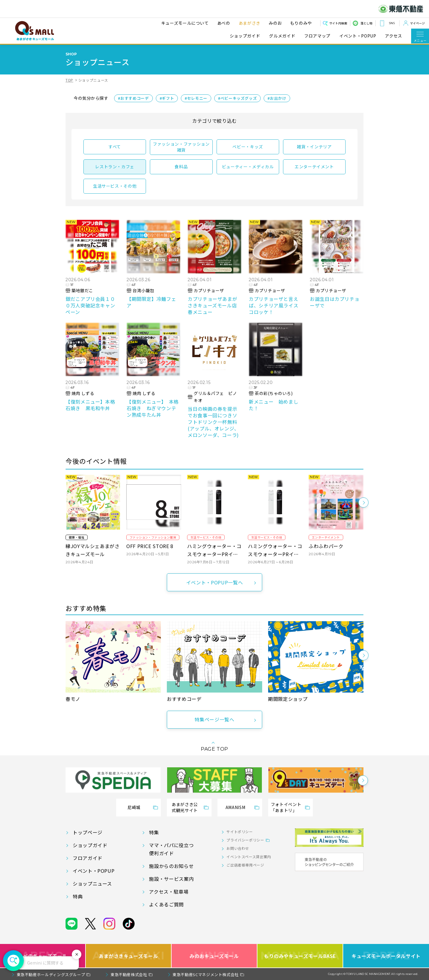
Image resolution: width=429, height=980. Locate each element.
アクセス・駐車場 (169, 892)
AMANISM (235, 807)
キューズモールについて (185, 23)
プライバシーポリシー (245, 840)
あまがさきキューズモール (129, 956)
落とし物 (366, 23)
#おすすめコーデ (133, 98)
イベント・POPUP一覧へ (214, 582)
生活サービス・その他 (115, 186)
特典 (78, 896)
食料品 (181, 167)
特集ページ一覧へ (214, 719)
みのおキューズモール (214, 956)
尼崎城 (134, 807)
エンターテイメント (314, 167)
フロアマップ (317, 36)
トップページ (88, 832)
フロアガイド (88, 858)
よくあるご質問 (166, 904)
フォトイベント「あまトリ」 (286, 807)
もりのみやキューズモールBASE (300, 956)
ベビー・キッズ (248, 147)
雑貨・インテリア (314, 147)
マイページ (417, 23)
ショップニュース (92, 883)
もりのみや (301, 23)
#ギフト (167, 98)
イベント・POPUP (358, 36)
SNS (392, 23)
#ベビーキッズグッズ (237, 98)
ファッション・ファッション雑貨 (181, 147)
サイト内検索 (338, 23)
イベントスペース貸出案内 (249, 857)
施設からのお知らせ (171, 866)
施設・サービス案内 (171, 879)
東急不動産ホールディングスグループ (51, 974)
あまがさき (250, 23)
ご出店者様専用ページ (245, 865)
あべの (224, 23)
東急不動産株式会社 (129, 974)
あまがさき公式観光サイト (185, 807)
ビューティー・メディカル (248, 167)
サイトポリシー (240, 832)
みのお (275, 23)
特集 (154, 832)
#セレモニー (196, 98)
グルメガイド (282, 36)
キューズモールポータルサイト (386, 956)
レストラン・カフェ (115, 167)
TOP (69, 80)
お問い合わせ (238, 848)
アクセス (394, 36)
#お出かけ (277, 98)
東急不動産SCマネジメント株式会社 (206, 974)
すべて (115, 147)
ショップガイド (245, 36)
